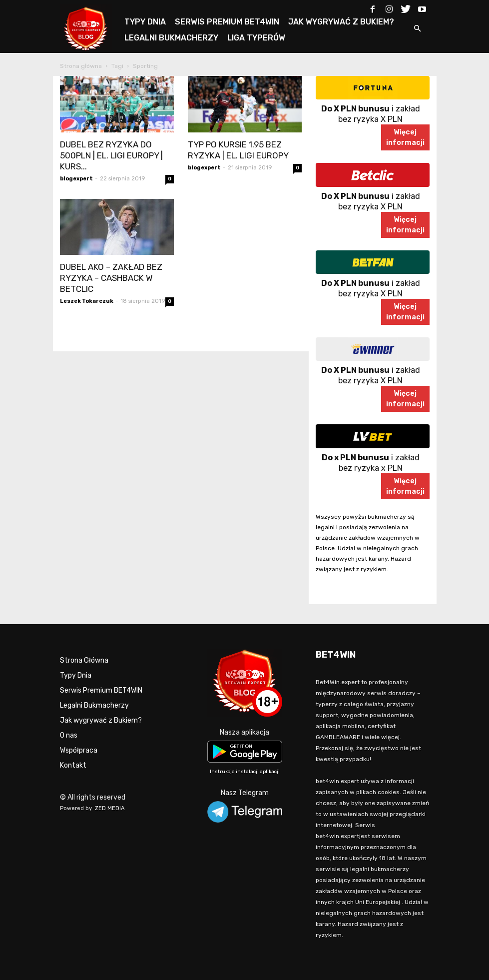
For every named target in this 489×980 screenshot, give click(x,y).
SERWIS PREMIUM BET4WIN (227, 22)
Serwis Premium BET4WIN (101, 690)
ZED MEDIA (110, 808)
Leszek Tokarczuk (87, 301)
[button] (418, 29)
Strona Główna (84, 660)
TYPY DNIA (145, 22)
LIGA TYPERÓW (256, 38)
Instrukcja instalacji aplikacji (245, 772)
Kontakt (73, 765)
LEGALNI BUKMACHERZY (171, 38)
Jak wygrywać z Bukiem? (101, 720)
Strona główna (81, 66)
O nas (69, 735)
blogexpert (76, 179)
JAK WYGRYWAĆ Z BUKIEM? (341, 22)
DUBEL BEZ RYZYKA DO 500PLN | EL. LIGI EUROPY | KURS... (111, 155)
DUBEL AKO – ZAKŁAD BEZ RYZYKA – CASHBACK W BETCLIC (111, 278)
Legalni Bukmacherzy (94, 705)
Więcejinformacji (405, 137)
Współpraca (79, 750)
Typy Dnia (76, 675)
